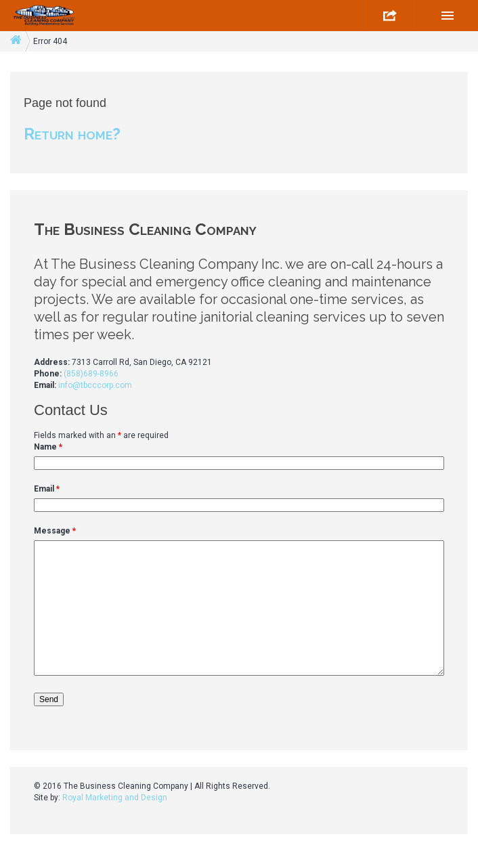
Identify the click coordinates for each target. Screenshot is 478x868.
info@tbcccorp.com (95, 385)
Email (47, 489)
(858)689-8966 (91, 374)
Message (55, 531)
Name (48, 447)
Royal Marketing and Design (115, 798)
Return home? (72, 134)
